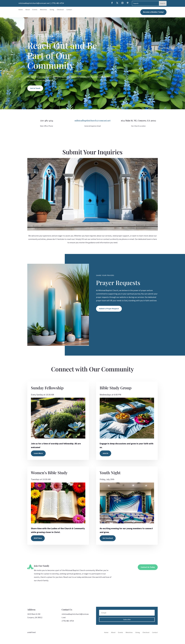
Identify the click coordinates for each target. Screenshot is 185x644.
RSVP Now (38, 538)
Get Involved (108, 538)
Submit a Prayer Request (109, 309)
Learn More (38, 453)
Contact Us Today (148, 567)
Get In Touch (35, 88)
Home (21, 10)
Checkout (60, 10)
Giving (52, 10)
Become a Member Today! (153, 12)
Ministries (44, 10)
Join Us (105, 453)
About (28, 10)
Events (35, 10)
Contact (69, 10)
